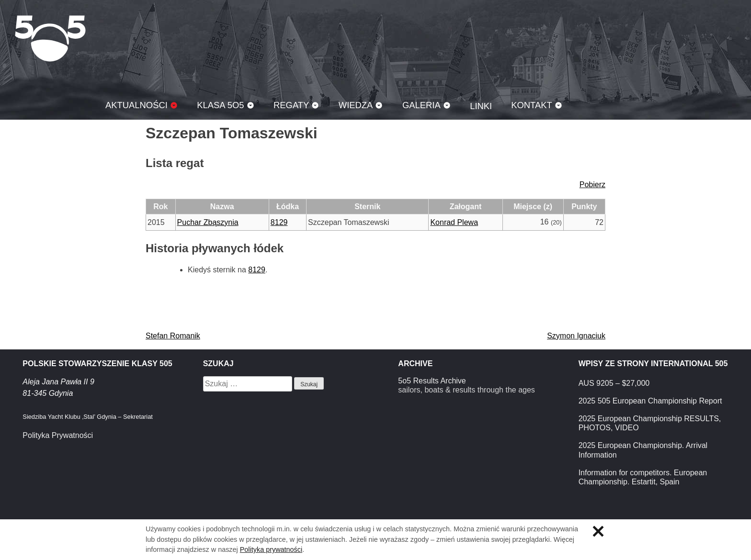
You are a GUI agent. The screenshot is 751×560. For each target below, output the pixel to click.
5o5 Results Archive (432, 381)
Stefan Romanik (173, 336)
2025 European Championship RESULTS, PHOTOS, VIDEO (650, 423)
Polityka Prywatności (58, 435)
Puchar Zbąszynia (208, 222)
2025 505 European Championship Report (650, 401)
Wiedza (356, 105)
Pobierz (592, 185)
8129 (279, 222)
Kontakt (532, 105)
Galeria (421, 105)
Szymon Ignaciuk (576, 336)
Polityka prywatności (271, 549)
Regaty (291, 105)
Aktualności (137, 105)
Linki (481, 106)
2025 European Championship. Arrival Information (643, 450)
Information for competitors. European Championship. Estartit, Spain (643, 477)
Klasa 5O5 (50, 38)
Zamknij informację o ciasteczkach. (598, 531)
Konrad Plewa (454, 222)
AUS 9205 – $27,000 (614, 383)
